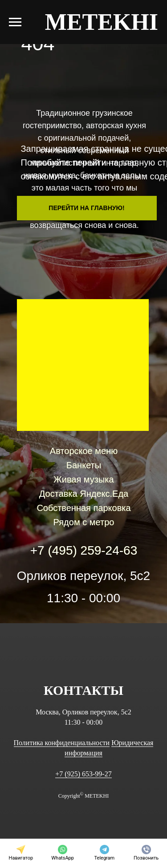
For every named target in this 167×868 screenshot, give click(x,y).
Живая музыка (83, 479)
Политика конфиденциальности (62, 743)
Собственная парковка (83, 508)
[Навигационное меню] (15, 22)
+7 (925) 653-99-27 (83, 774)
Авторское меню (84, 451)
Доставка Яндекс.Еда (84, 494)
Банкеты (84, 465)
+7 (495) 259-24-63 (84, 550)
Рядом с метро (84, 522)
